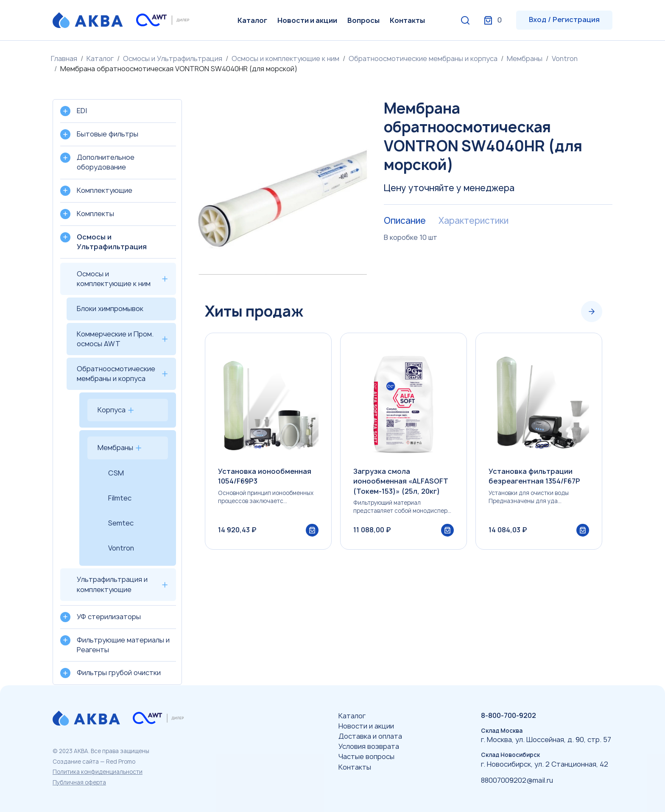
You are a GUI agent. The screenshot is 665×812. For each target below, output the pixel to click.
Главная (64, 58)
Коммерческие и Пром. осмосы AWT (115, 339)
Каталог (252, 20)
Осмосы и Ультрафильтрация (173, 58)
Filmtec (120, 498)
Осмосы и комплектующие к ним (285, 58)
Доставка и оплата (370, 736)
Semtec (121, 523)
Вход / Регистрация (564, 19)
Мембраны (525, 58)
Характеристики (474, 221)
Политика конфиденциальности (98, 772)
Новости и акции (307, 20)
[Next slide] (592, 311)
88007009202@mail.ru (517, 780)
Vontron (565, 58)
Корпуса (112, 410)
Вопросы (363, 20)
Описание (405, 221)
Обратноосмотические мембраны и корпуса (423, 58)
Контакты (407, 20)
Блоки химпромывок (110, 309)
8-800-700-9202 (509, 715)
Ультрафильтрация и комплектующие (112, 584)
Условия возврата (369, 746)
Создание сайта (76, 762)
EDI (82, 111)
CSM (116, 473)
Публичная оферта (79, 782)
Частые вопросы (366, 756)
